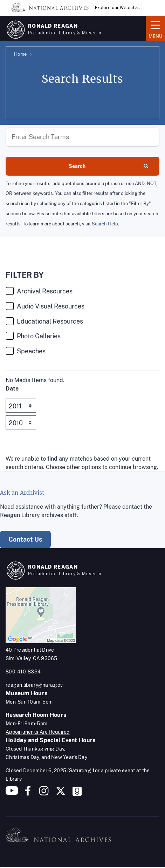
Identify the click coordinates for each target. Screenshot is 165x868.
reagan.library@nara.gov (34, 685)
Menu (155, 28)
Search (109, 166)
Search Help (105, 224)
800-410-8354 (23, 672)
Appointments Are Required (38, 732)
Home (20, 54)
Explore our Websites (117, 7)
